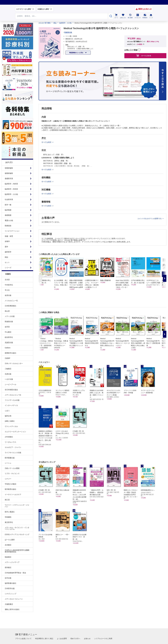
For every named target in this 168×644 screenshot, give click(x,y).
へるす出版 (9, 379)
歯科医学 (8, 252)
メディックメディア (12, 562)
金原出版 (8, 295)
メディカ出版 (10, 316)
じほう (7, 411)
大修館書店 (9, 604)
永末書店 (8, 545)
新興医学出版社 (10, 353)
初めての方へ (75, 639)
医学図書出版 (10, 458)
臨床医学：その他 (11, 194)
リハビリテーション (12, 231)
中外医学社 (9, 285)
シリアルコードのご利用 (103, 639)
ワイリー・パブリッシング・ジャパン (17, 506)
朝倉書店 (8, 557)
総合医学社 (9, 337)
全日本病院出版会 (11, 390)
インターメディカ (11, 405)
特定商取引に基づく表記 (44, 639)
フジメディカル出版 (12, 400)
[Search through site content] (62, 16)
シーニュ (8, 463)
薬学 (6, 247)
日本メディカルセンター (14, 363)
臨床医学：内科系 (11, 184)
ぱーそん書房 (10, 540)
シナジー (8, 479)
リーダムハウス (10, 442)
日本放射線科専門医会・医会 (15, 573)
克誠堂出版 (9, 342)
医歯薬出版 (9, 322)
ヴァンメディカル (11, 426)
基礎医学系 (9, 179)
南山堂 (7, 311)
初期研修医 (9, 168)
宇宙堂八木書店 (10, 484)
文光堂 (7, 280)
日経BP (8, 358)
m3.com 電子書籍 (45, 23)
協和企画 (8, 416)
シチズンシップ (10, 594)
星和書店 (8, 567)
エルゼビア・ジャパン (13, 447)
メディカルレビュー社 (13, 395)
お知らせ (87, 639)
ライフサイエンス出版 (13, 453)
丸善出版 (8, 374)
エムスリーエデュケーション (15, 432)
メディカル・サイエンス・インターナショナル (17, 528)
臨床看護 (8, 210)
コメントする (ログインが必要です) (150, 219)
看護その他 (9, 220)
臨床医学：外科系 (11, 189)
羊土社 (7, 290)
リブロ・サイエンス (12, 474)
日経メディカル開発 (12, 468)
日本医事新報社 (10, 306)
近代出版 (8, 578)
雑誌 (6, 257)
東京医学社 (9, 522)
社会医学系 (9, 199)
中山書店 (8, 332)
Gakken (8, 348)
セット (7, 262)
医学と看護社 (10, 512)
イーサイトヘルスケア (13, 494)
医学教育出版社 (10, 489)
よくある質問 (62, 639)
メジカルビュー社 (11, 301)
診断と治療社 (10, 421)
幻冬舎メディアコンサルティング (17, 534)
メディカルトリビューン (14, 599)
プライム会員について (23, 639)
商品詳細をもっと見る (76, 53)
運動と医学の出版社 (12, 609)
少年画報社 (9, 437)
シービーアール (10, 384)
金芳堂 (7, 327)
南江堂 (7, 500)
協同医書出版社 (10, 583)
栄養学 (7, 241)
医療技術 (8, 226)
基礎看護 (8, 215)
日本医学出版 (10, 588)
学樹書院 (8, 517)
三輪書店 (8, 369)
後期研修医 (9, 173)
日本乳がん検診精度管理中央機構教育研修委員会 (17, 551)
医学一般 (8, 205)
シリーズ (8, 268)
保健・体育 (9, 236)
